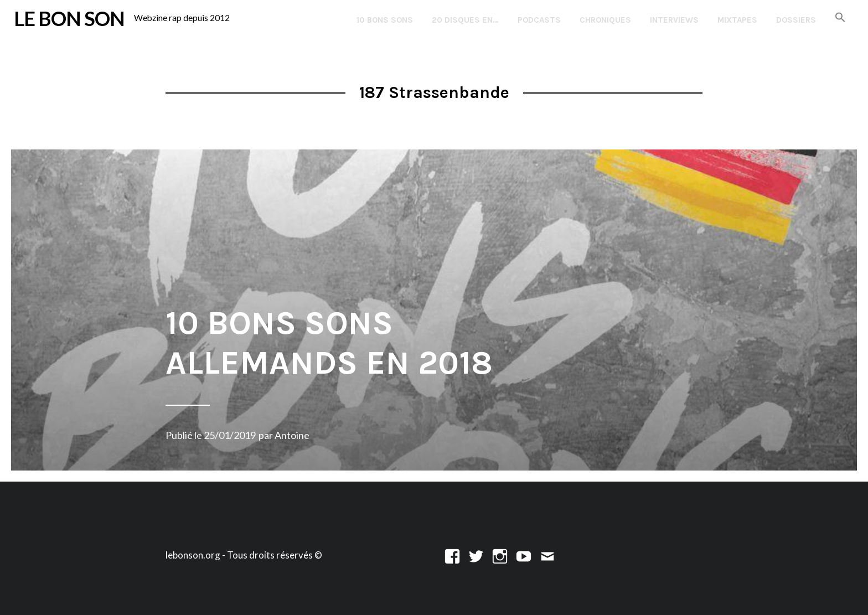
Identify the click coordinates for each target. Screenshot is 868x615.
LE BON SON (69, 18)
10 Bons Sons (385, 20)
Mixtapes (737, 20)
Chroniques (605, 20)
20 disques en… (465, 20)
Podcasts (539, 20)
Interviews (674, 20)
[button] (840, 18)
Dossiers (796, 20)
